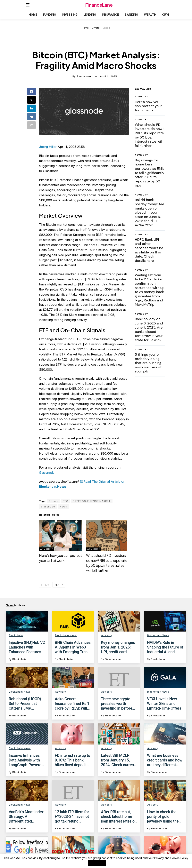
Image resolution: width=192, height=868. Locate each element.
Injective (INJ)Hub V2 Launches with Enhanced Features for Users (27, 647)
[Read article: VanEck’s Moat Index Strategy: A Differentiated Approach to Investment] (27, 794)
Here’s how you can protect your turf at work (148, 106)
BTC (65, 501)
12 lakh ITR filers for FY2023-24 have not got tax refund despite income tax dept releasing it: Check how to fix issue (72, 822)
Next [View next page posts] (59, 585)
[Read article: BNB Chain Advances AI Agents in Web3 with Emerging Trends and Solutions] (73, 621)
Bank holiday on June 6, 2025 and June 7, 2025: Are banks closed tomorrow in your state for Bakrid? (149, 330)
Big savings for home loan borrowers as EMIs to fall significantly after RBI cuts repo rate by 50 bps (150, 173)
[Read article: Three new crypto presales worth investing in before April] (119, 677)
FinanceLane (99, 5)
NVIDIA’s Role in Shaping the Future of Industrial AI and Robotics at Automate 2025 (165, 647)
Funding (50, 15)
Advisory (47, 549)
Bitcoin (107, 28)
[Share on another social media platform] (31, 125)
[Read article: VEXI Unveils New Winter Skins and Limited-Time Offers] (165, 677)
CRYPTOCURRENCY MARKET (92, 501)
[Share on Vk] (31, 117)
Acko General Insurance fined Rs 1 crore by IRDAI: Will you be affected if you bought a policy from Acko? (73, 704)
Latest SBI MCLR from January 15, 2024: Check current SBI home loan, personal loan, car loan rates (118, 760)
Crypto (168, 15)
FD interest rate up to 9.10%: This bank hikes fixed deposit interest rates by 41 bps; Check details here (73, 760)
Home (33, 15)
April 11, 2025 (108, 76)
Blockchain (84, 76)
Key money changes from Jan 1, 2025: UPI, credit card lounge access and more (118, 647)
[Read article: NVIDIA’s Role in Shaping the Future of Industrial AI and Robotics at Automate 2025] (165, 621)
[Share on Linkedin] (31, 108)
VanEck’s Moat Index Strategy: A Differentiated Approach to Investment (26, 820)
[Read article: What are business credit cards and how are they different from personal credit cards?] (165, 734)
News (63, 507)
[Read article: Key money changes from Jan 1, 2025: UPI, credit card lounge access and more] (119, 621)
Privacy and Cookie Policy (171, 858)
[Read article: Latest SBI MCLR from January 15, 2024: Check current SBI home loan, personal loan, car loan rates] (119, 734)
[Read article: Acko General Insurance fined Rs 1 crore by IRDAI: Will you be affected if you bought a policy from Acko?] (73, 677)
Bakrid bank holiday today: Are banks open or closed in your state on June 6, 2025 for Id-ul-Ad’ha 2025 (149, 212)
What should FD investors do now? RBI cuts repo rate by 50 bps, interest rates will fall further (150, 135)
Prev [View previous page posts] (45, 585)
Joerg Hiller (48, 147)
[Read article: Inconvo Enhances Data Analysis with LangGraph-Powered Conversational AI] (27, 734)
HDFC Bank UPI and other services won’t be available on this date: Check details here (149, 250)
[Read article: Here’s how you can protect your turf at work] (61, 536)
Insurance (110, 15)
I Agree (97, 863)
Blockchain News (66, 635)
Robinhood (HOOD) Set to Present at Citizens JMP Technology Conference (25, 704)
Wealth (150, 15)
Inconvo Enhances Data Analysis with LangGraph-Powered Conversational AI (26, 760)
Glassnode (47, 473)
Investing (70, 15)
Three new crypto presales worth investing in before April (117, 704)
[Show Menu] (28, 5)
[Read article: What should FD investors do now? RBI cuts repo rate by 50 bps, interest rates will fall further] (108, 536)
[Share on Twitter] (31, 100)
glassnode (48, 507)
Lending (90, 15)
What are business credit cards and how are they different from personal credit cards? (165, 760)
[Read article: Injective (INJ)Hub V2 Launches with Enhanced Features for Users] (27, 621)
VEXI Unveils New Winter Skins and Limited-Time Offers (164, 704)
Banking (131, 15)
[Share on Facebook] (31, 92)
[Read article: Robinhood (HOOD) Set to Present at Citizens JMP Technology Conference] (27, 677)
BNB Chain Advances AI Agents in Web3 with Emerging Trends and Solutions (73, 647)
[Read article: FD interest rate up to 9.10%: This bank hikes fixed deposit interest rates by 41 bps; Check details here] (73, 734)
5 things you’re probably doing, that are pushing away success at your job (148, 363)
